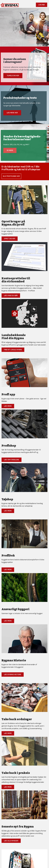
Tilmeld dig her (13, 76)
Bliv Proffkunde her (11, 176)
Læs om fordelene (12, 460)
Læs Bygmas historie (13, 674)
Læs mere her (12, 113)
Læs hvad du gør (11, 295)
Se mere (10, 150)
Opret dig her (10, 239)
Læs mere (8, 406)
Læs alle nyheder (11, 841)
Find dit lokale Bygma (13, 350)
